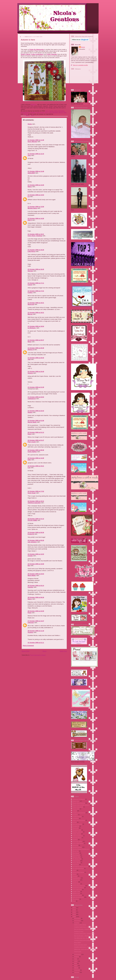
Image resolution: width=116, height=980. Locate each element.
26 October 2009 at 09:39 (36, 597)
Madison (34, 105)
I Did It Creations (78, 836)
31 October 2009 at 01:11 (36, 643)
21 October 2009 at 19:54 (36, 326)
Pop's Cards (32, 442)
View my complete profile (80, 65)
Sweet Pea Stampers (79, 886)
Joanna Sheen (77, 838)
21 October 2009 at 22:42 (36, 411)
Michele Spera (32, 208)
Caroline (30, 587)
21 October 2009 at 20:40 (36, 358)
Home (44, 651)
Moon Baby (77, 942)
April (76, 966)
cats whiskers (32, 542)
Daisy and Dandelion (79, 820)
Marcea (30, 314)
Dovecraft (76, 828)
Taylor (26, 114)
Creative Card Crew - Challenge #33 (85, 933)
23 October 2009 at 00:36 (36, 532)
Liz (29, 197)
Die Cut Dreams (77, 824)
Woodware (76, 899)
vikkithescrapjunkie (34, 503)
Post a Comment (28, 646)
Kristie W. (31, 534)
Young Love (78, 951)
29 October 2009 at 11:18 (36, 631)
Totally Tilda (76, 891)
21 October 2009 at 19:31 (36, 303)
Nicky (30, 342)
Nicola (28, 115)
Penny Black (77, 863)
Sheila (30, 124)
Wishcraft (31, 304)
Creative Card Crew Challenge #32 (84, 940)
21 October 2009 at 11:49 (36, 140)
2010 (75, 914)
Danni (23, 113)
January (77, 972)
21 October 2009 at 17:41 (36, 291)
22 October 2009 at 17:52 (36, 491)
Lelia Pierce (32, 251)
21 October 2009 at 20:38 (36, 348)
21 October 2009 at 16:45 (36, 269)
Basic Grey (76, 801)
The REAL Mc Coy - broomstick (83, 938)
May (76, 963)
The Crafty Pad (77, 889)
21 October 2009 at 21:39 (36, 387)
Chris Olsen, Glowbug (35, 236)
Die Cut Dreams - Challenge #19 (84, 936)
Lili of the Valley (78, 841)
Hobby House (77, 834)
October (77, 923)
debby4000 (31, 173)
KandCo (75, 839)
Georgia (30, 271)
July (76, 959)
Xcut (74, 901)
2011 (75, 912)
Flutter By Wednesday (37, 50)
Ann (47, 111)
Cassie (51, 111)
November (78, 921)
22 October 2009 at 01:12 (36, 432)
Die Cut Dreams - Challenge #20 (84, 929)
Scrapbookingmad (78, 868)
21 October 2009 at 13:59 (36, 207)
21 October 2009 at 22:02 (36, 397)
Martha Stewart (77, 847)
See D (75, 870)
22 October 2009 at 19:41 (36, 501)
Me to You (76, 851)
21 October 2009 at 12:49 (36, 171)
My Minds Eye (77, 859)
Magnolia (76, 845)
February (77, 970)
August (77, 957)
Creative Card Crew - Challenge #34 (85, 927)
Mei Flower (76, 853)
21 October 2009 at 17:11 (36, 283)
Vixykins (30, 632)
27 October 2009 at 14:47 (36, 621)
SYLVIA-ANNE (32, 520)
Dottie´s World (26, 54)
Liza (29, 468)
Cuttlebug (76, 818)
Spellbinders (77, 878)
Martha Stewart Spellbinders (81, 849)
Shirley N (31, 350)
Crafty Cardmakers (37, 54)
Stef (65, 113)
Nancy (61, 113)
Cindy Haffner (32, 452)
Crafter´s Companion (79, 813)
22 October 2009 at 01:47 (36, 440)
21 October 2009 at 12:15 (36, 154)
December (78, 918)
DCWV (75, 822)
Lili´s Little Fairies (78, 843)
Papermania (76, 861)
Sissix (75, 874)
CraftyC (30, 293)
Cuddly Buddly (77, 816)
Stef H (30, 220)
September (78, 954)
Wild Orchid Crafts (78, 897)
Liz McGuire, (32, 328)
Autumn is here (79, 931)
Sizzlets (75, 876)
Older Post (63, 651)
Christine (61, 111)
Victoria (30, 373)
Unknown (31, 623)
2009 (75, 917)
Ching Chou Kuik (78, 807)
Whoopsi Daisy (77, 895)
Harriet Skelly (32, 422)
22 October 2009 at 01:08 (36, 421)
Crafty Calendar (52, 54)
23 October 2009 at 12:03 (36, 554)
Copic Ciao (76, 809)
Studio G (75, 882)
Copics (75, 811)
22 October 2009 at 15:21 (36, 466)
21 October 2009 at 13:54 (36, 195)
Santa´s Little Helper (80, 925)
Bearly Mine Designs (79, 803)
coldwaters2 (32, 399)
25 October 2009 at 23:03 (36, 574)
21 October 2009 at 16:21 (36, 234)
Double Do (76, 826)
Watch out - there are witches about (85, 949)
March (76, 968)
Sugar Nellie (76, 884)
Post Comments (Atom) (38, 655)
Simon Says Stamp (78, 872)
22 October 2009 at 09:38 (36, 450)
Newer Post (25, 651)
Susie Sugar (32, 493)
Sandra (30, 412)
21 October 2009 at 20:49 (36, 372)
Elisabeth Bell (77, 830)
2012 (75, 910)
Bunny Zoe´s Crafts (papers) (81, 805)
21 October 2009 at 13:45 (36, 185)
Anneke (30, 556)
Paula (30, 613)
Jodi (38, 113)
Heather (33, 113)
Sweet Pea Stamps (78, 888)
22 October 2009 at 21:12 (36, 519)
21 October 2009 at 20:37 (36, 340)
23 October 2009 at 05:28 (36, 540)
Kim (46, 113)
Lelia (50, 113)
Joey (29, 155)
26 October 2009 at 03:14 (36, 586)
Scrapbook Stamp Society (81, 866)
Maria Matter (32, 575)
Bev (29, 566)
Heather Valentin (78, 832)
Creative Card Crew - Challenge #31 (85, 947)
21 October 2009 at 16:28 (36, 250)
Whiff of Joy (76, 893)
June (76, 961)
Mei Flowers (76, 855)
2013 (75, 908)
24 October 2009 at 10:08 (36, 564)
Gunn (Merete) (32, 142)
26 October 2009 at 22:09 (36, 611)
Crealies (75, 815)
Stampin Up (76, 880)
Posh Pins (76, 865)
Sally (29, 460)
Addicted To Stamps (79, 799)
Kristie (42, 113)
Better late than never (81, 945)
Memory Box (77, 857)
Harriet (27, 113)
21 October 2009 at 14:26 (36, 218)
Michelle (55, 113)
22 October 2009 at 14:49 (36, 458)
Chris (56, 111)
